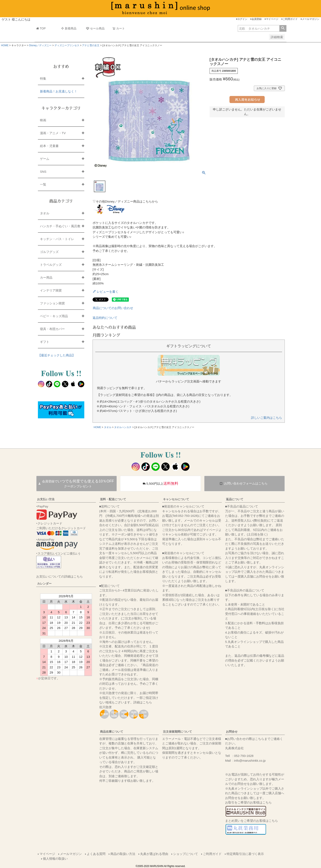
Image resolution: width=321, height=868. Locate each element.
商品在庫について (112, 732)
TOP (41, 28)
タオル (108, 427)
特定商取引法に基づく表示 (245, 854)
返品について (235, 499)
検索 (283, 28)
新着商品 (69, 28)
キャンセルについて (176, 499)
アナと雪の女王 (91, 45)
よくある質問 (96, 854)
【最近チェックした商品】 (57, 355)
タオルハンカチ (123, 427)
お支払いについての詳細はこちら (60, 576)
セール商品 (95, 28)
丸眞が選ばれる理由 (154, 854)
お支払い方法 (46, 499)
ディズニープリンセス (67, 45)
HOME (5, 45)
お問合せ (232, 732)
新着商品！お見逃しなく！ (59, 91)
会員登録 (257, 19)
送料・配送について (113, 499)
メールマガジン (311, 19)
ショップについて (186, 854)
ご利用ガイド (290, 19)
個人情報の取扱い (55, 859)
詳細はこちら (143, 702)
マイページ (272, 19)
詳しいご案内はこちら (267, 418)
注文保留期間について (177, 732)
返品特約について (105, 318)
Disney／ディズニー (40, 45)
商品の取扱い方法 (123, 854)
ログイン (242, 19)
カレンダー (44, 584)
